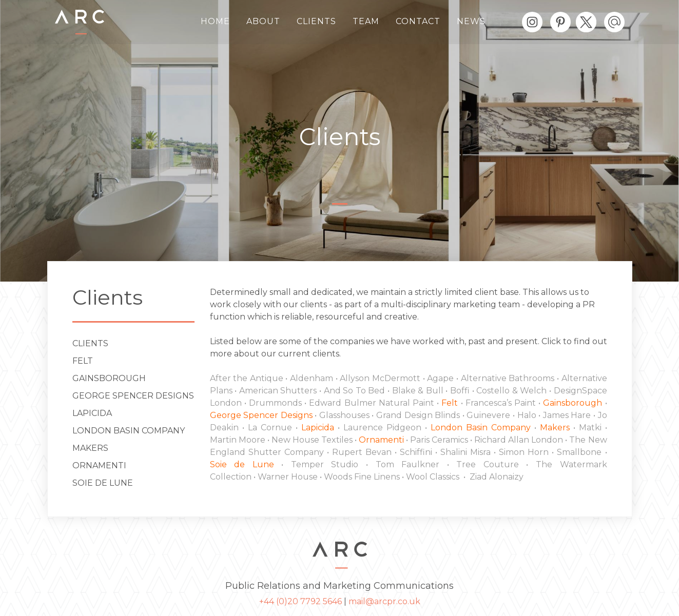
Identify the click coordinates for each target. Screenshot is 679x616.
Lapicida (92, 413)
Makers (90, 448)
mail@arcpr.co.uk (384, 601)
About (263, 21)
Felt (83, 361)
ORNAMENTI (99, 465)
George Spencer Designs (133, 396)
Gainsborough (109, 378)
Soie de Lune (103, 483)
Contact (418, 21)
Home (215, 21)
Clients (316, 21)
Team (366, 21)
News (471, 21)
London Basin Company (129, 431)
